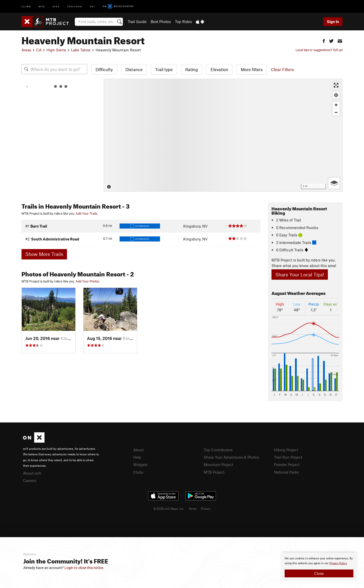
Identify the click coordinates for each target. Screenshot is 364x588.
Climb (26, 6)
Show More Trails (44, 254)
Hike (56, 6)
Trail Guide (137, 22)
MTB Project (214, 472)
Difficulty (104, 69)
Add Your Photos (87, 281)
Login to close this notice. (84, 568)
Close (319, 573)
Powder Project (287, 464)
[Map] (223, 135)
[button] (324, 40)
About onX (32, 473)
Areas (26, 50)
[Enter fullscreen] (336, 85)
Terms (193, 509)
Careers (30, 480)
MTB (42, 6)
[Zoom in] (336, 105)
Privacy (206, 509)
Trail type (164, 69)
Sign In (333, 22)
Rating (192, 69)
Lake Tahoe (81, 50)
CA (39, 50)
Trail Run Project (288, 457)
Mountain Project (218, 464)
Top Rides (183, 22)
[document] (319, 567)
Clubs (138, 472)
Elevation (219, 69)
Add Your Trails (86, 213)
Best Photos (161, 22)
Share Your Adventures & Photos (231, 457)
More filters (252, 69)
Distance (134, 69)
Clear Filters (282, 69)
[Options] (334, 183)
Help (137, 457)
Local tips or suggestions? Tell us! (319, 50)
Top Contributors (218, 450)
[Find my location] (336, 95)
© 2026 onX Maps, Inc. (169, 509)
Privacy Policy (338, 563)
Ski (92, 6)
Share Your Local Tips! (300, 275)
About (138, 450)
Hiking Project (286, 450)
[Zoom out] (336, 112)
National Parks (286, 472)
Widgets (140, 464)
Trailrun (75, 6)
